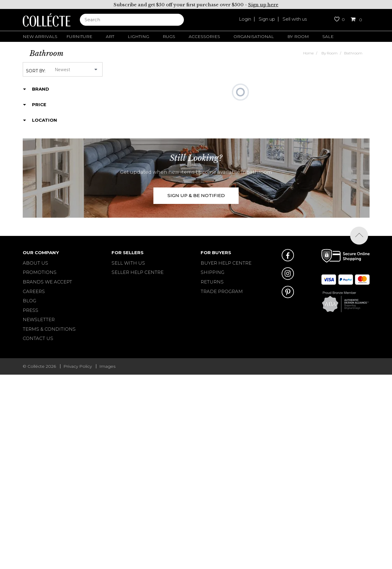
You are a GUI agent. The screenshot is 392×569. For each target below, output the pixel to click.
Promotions (40, 272)
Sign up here (263, 5)
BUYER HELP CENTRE (226, 263)
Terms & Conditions (49, 329)
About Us (35, 263)
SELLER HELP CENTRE (138, 272)
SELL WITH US (128, 263)
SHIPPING (212, 272)
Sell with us (295, 19)
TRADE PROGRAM (222, 291)
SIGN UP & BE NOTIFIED (196, 195)
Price (39, 105)
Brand (41, 89)
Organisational (254, 36)
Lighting (138, 36)
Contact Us (38, 338)
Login (245, 19)
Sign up (267, 19)
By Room (298, 36)
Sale (328, 36)
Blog (29, 301)
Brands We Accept (47, 282)
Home (308, 53)
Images (107, 366)
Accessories (204, 36)
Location (45, 120)
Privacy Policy (78, 366)
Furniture (79, 36)
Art (110, 36)
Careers (34, 291)
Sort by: (36, 71)
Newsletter (39, 319)
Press (30, 310)
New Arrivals (40, 36)
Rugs (169, 36)
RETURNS (212, 282)
